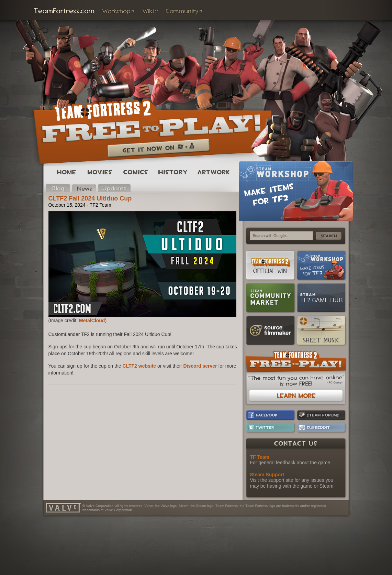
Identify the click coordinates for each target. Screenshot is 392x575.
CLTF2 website (139, 366)
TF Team (260, 457)
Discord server (200, 366)
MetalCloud (92, 321)
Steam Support (267, 475)
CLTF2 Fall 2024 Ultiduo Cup (90, 198)
